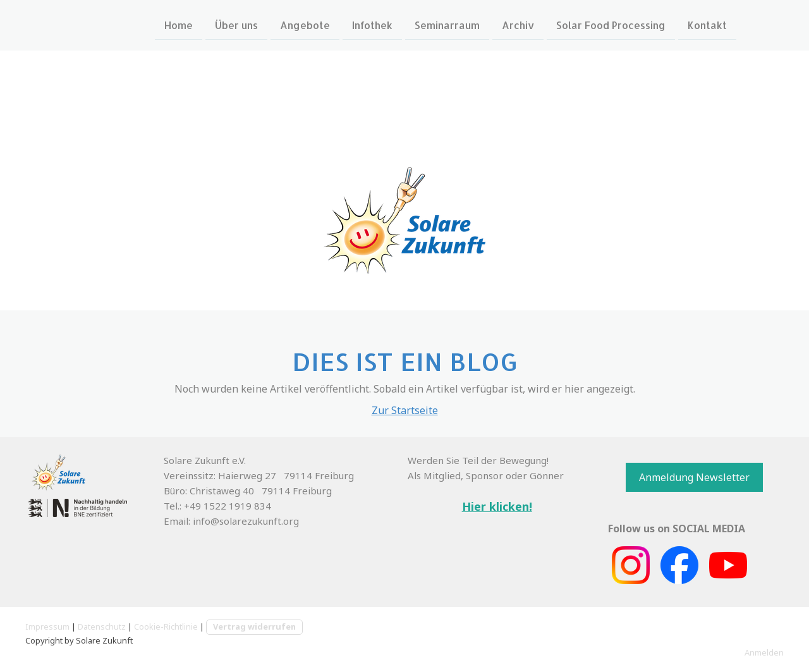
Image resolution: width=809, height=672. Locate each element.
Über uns (236, 24)
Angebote (305, 24)
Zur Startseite (405, 410)
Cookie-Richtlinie (166, 626)
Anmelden (764, 652)
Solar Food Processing (611, 24)
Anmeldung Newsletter (694, 477)
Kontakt (707, 24)
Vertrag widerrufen (254, 626)
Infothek (372, 24)
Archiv (518, 24)
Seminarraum (447, 24)
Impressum (47, 626)
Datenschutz (102, 626)
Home (179, 24)
